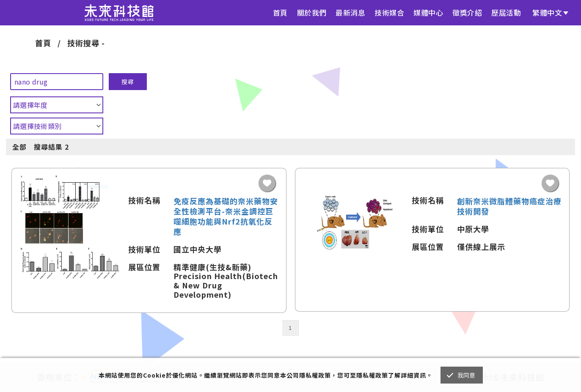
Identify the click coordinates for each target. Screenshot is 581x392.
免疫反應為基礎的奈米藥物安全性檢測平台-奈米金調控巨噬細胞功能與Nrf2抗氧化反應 (226, 216)
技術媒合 (389, 12)
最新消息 (350, 12)
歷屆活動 (506, 12)
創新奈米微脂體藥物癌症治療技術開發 (509, 206)
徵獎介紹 (467, 12)
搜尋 (128, 82)
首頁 (280, 12)
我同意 (467, 375)
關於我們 (312, 12)
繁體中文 (547, 12)
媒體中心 (428, 12)
